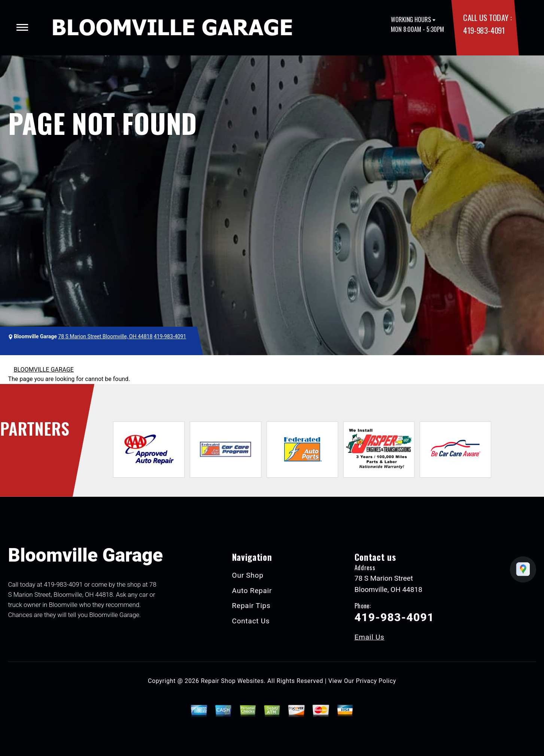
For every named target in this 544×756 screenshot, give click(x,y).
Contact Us (251, 621)
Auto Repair (252, 591)
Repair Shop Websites (233, 681)
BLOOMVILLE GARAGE (44, 370)
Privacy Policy (376, 681)
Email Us (370, 637)
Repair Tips (251, 606)
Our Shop (248, 575)
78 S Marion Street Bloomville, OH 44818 (105, 336)
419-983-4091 (484, 30)
